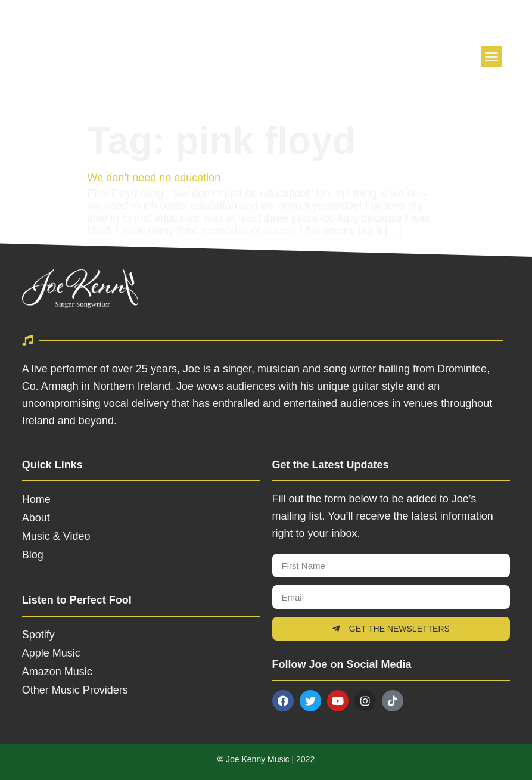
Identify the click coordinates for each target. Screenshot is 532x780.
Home (36, 499)
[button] (491, 57)
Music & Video (56, 536)
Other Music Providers (75, 690)
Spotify (38, 635)
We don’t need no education (154, 178)
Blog (33, 555)
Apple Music (51, 653)
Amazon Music (57, 672)
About (36, 518)
